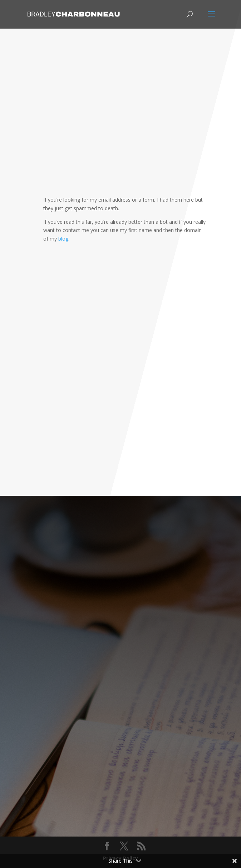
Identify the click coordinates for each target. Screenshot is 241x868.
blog (63, 239)
